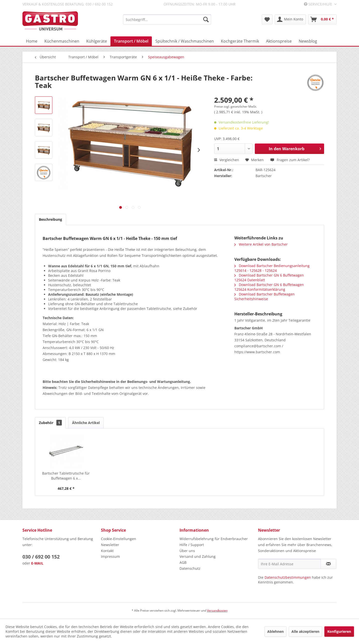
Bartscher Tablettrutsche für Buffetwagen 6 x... (66, 476)
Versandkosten (217, 610)
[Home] (32, 41)
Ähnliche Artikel (86, 423)
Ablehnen (275, 631)
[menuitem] (167, 19)
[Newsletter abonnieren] (328, 564)
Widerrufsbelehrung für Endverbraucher (214, 539)
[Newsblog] (308, 41)
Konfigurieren (339, 631)
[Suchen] (206, 19)
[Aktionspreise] (279, 41)
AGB (183, 562)
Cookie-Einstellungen (119, 539)
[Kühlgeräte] (97, 41)
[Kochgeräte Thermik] (240, 41)
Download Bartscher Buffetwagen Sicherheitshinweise (265, 296)
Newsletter (110, 545)
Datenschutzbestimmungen (288, 577)
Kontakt (107, 551)
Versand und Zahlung (198, 556)
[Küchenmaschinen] (62, 41)
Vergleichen (227, 160)
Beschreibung (50, 219)
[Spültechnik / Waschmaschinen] (185, 41)
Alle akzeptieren (305, 631)
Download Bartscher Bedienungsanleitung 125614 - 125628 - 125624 (272, 268)
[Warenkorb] (322, 19)
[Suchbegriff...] (167, 19)
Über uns (187, 551)
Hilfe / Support (192, 545)
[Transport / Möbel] (131, 41)
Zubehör (50, 423)
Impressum (110, 556)
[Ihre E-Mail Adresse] (289, 564)
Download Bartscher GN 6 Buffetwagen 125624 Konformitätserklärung (269, 287)
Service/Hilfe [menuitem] (318, 4)
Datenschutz (190, 568)
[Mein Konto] (290, 19)
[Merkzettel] (267, 19)
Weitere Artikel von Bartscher (261, 244)
